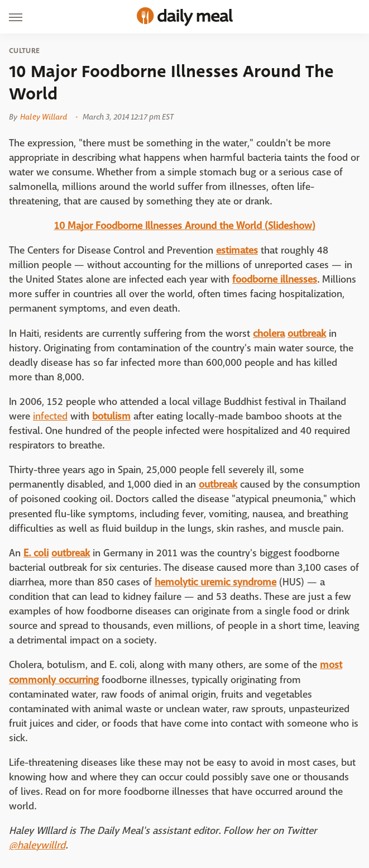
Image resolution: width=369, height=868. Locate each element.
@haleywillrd (37, 845)
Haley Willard (44, 117)
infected (50, 416)
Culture (24, 51)
